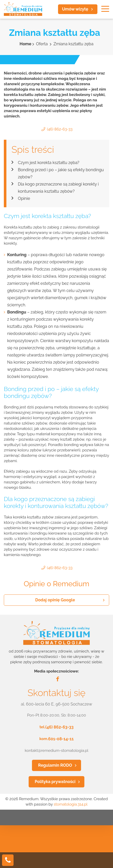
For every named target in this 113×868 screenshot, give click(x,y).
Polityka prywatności (55, 782)
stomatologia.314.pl (71, 804)
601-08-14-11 (61, 739)
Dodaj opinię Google (55, 600)
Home (26, 44)
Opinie (24, 198)
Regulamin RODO (55, 765)
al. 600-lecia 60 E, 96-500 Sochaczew (57, 704)
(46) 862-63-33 (60, 129)
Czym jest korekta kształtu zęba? (49, 163)
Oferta (42, 44)
